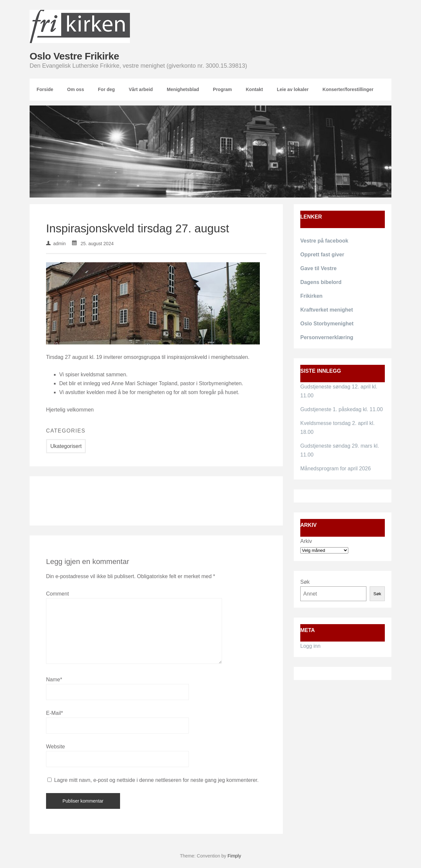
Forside (45, 89)
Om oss (75, 89)
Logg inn (310, 646)
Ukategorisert (66, 446)
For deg (106, 89)
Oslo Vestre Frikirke (74, 56)
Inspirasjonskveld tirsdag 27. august (137, 228)
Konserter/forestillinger (348, 89)
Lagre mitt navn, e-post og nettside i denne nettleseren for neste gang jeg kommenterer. (156, 780)
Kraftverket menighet (327, 310)
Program (222, 89)
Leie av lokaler (293, 89)
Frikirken (311, 296)
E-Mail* (55, 713)
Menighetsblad (183, 89)
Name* (54, 680)
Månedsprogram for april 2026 (335, 469)
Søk (305, 582)
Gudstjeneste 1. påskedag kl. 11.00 (342, 409)
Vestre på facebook (324, 241)
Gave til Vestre (318, 268)
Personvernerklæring (327, 337)
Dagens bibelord (321, 282)
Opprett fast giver (322, 255)
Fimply (234, 856)
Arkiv (306, 541)
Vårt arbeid (141, 89)
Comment (57, 594)
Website (56, 747)
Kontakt (254, 89)
